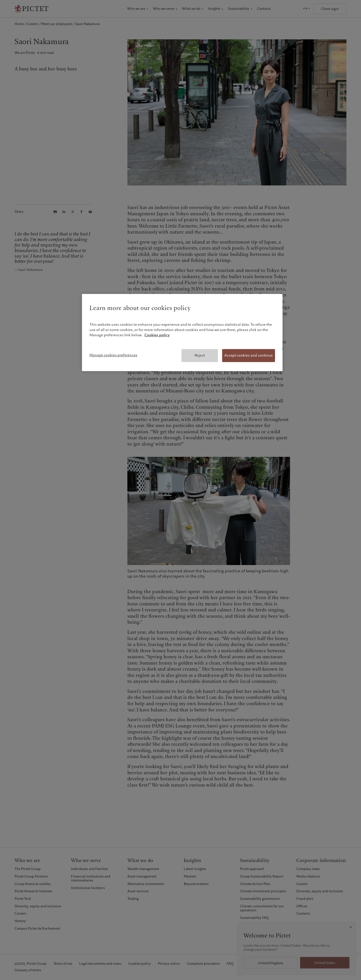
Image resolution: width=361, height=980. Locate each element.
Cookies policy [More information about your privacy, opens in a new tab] (157, 335)
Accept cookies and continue (249, 355)
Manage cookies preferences (113, 355)
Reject (200, 355)
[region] (182, 333)
